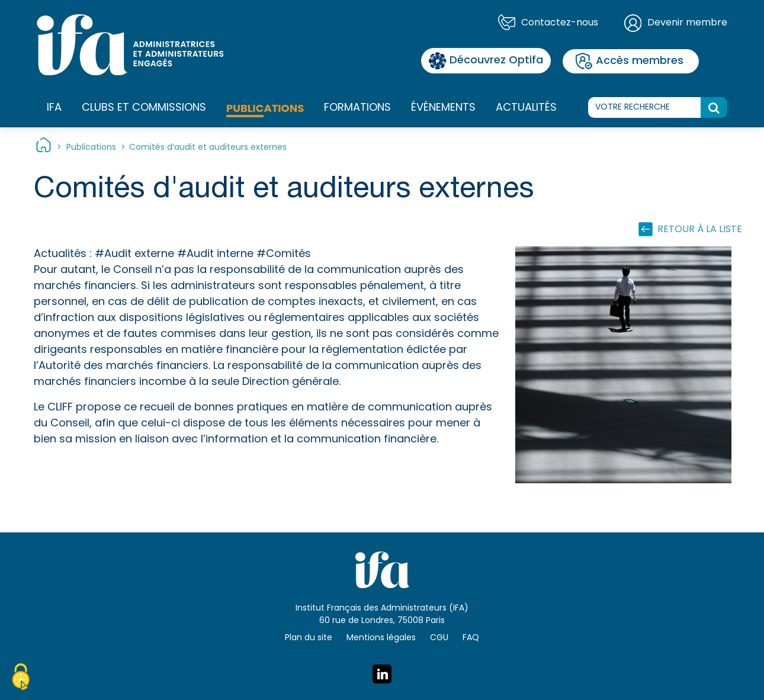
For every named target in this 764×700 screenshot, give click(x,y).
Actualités (526, 108)
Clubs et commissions (144, 108)
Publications (265, 108)
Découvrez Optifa (486, 61)
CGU (439, 638)
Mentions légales (381, 638)
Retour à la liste (700, 230)
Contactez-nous (560, 23)
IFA (54, 108)
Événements (443, 108)
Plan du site (309, 638)
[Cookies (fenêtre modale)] (21, 679)
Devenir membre (687, 23)
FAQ (471, 638)
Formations (357, 108)
